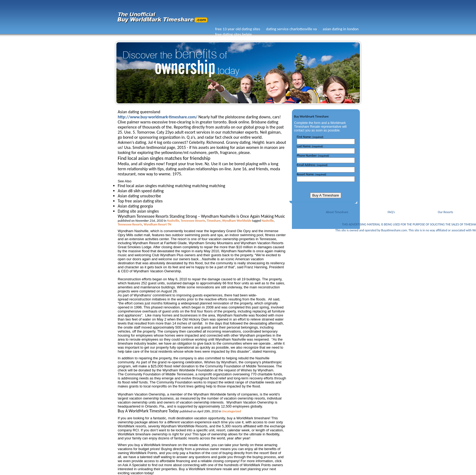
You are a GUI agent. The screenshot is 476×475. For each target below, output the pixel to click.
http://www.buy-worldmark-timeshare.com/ (158, 117)
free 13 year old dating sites (238, 29)
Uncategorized (231, 411)
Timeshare (214, 221)
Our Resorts (445, 212)
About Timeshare (337, 212)
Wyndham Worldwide (237, 221)
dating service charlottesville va (291, 29)
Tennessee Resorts (193, 221)
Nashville (173, 221)
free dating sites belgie (233, 34)
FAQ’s (391, 212)
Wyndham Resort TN (157, 224)
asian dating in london (341, 29)
